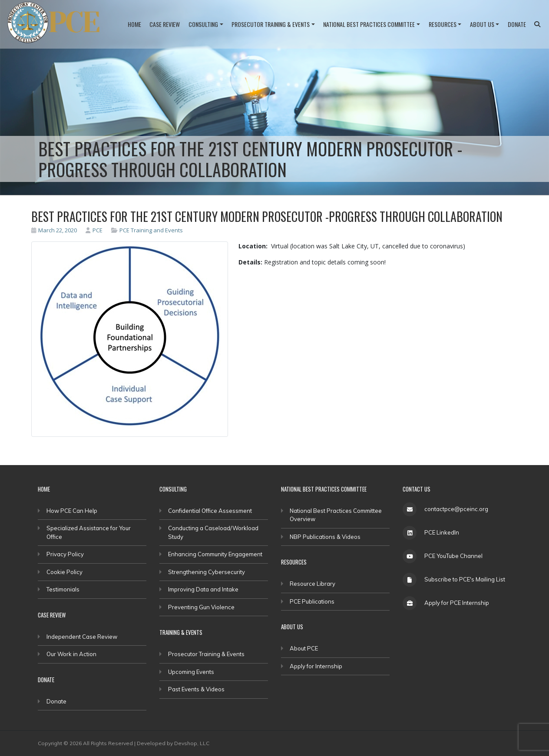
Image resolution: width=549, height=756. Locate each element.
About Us (482, 24)
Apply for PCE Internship (457, 603)
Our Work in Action (71, 654)
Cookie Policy (64, 572)
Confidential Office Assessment (210, 511)
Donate (517, 24)
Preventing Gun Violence (201, 607)
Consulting (203, 24)
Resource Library (313, 584)
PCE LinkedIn (442, 532)
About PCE (304, 648)
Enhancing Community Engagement (215, 554)
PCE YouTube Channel (453, 556)
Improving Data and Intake (203, 589)
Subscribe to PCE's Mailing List (465, 579)
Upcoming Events (191, 672)
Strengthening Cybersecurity (207, 572)
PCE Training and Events (151, 230)
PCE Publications (312, 601)
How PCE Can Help (72, 511)
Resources (443, 24)
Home (134, 24)
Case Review (165, 24)
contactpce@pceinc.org (456, 509)
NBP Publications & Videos (325, 537)
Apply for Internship (316, 666)
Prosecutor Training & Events (271, 24)
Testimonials (63, 589)
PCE (94, 230)
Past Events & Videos (196, 689)
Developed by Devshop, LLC (173, 743)
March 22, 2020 (54, 230)
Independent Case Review (82, 637)
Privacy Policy (65, 554)
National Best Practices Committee (369, 24)
